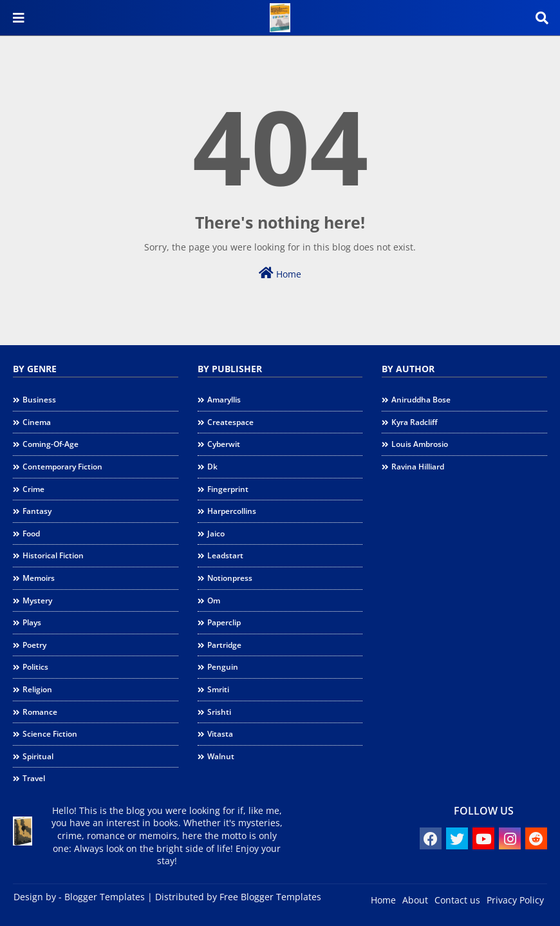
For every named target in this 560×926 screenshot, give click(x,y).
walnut (221, 756)
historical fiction (53, 555)
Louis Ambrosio (420, 444)
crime (33, 489)
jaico (216, 534)
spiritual (38, 756)
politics (35, 667)
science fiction (50, 734)
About (415, 900)
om (214, 600)
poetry (34, 645)
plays (32, 622)
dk (212, 467)
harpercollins (232, 511)
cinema (37, 422)
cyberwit (224, 444)
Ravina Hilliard (418, 467)
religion (37, 689)
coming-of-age (51, 444)
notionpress (230, 578)
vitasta (220, 734)
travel (34, 778)
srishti (219, 712)
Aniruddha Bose (421, 400)
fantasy (37, 511)
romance (40, 712)
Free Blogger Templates (270, 897)
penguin (223, 667)
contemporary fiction (62, 467)
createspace (230, 422)
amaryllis (224, 400)
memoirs (39, 578)
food (31, 534)
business (39, 400)
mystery (37, 600)
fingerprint (228, 489)
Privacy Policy (515, 900)
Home (280, 273)
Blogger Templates (105, 897)
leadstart (225, 555)
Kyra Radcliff (415, 422)
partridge (224, 645)
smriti (218, 689)
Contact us (457, 900)
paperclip (224, 622)
